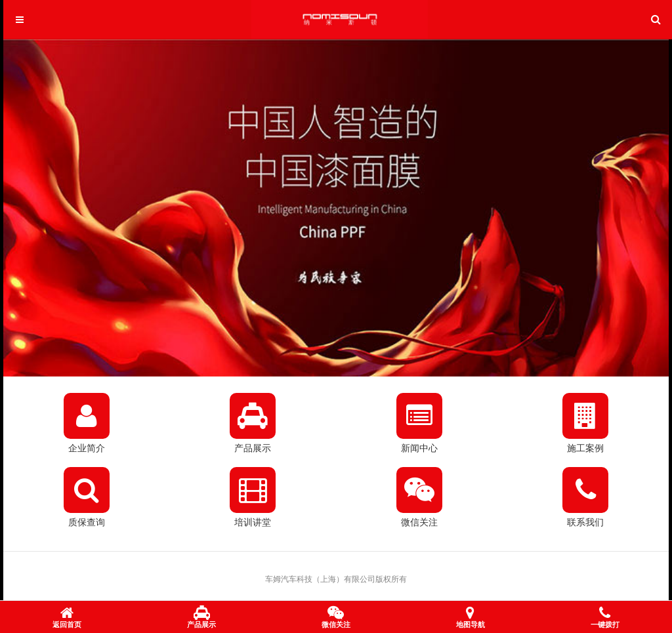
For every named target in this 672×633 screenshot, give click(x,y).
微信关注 (336, 618)
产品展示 (201, 618)
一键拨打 (605, 618)
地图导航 (471, 618)
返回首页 (67, 618)
